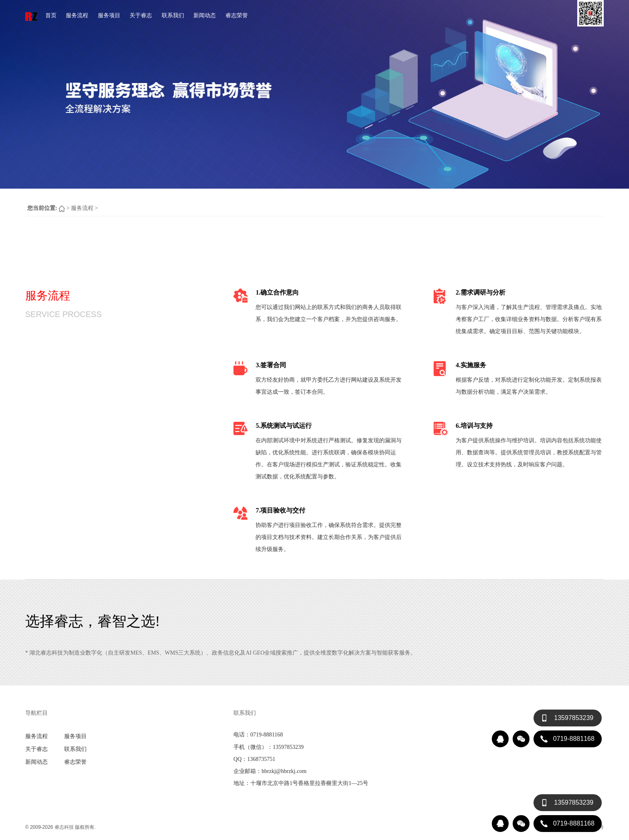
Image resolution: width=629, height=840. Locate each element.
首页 (51, 15)
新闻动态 (205, 15)
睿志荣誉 (237, 15)
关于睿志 (141, 15)
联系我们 (173, 15)
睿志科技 (64, 827)
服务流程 (77, 15)
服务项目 (109, 15)
